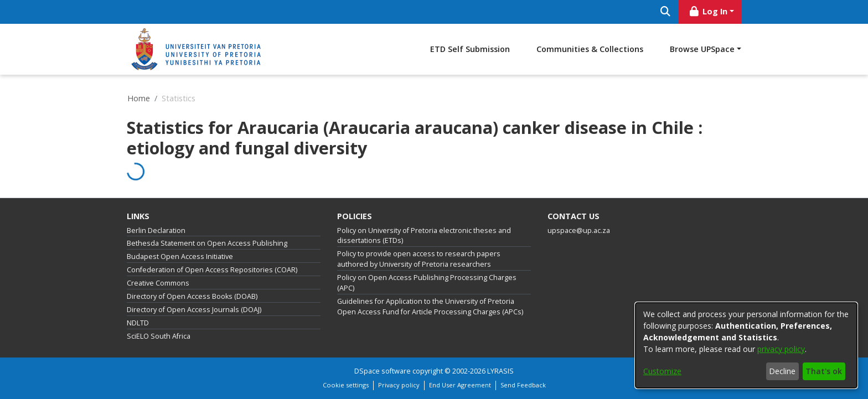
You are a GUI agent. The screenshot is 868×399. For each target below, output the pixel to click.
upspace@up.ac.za (579, 230)
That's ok (824, 371)
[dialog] (746, 345)
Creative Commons (158, 283)
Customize (662, 371)
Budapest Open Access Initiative (180, 256)
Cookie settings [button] (346, 385)
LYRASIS (500, 371)
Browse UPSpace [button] (702, 49)
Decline (782, 371)
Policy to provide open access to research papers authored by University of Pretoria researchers (419, 259)
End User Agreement (460, 385)
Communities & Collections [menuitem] (590, 49)
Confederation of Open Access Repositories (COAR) (212, 270)
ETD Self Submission (470, 49)
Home (139, 98)
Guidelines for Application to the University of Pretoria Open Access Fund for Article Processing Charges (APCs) (430, 307)
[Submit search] (665, 12)
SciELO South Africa (159, 336)
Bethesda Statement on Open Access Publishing (207, 243)
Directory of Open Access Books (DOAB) (192, 296)
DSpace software (383, 371)
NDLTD (138, 323)
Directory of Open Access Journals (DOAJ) (194, 310)
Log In (708, 11)
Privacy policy (399, 385)
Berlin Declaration (156, 230)
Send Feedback (523, 385)
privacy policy (781, 349)
